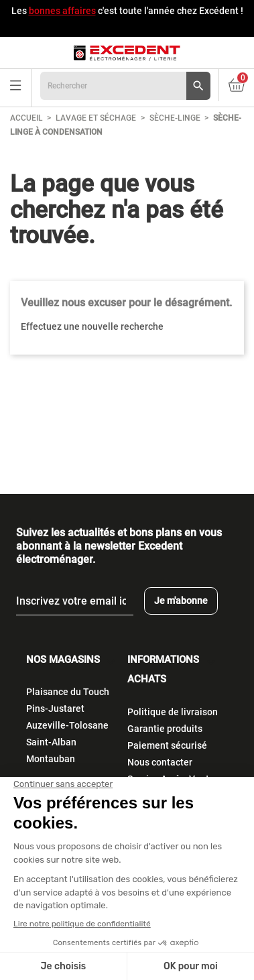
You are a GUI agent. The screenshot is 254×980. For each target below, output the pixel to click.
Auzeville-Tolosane (67, 725)
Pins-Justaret (55, 709)
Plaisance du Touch (68, 692)
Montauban (51, 759)
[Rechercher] (125, 86)
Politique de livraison (173, 712)
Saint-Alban (51, 742)
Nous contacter (160, 762)
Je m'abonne (181, 601)
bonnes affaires (62, 11)
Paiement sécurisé (167, 745)
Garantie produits (165, 729)
